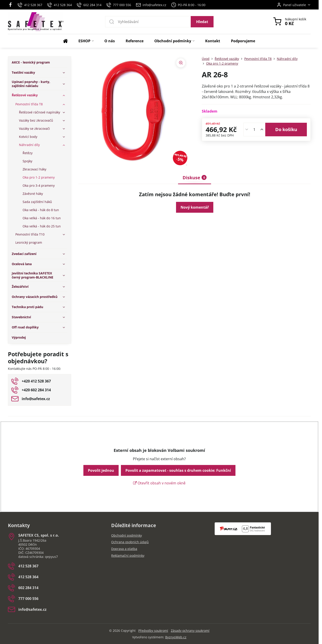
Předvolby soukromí (153, 631)
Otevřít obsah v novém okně (159, 483)
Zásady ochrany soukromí (190, 631)
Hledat (202, 22)
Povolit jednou (101, 470)
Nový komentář (195, 207)
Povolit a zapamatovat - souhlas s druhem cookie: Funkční (178, 470)
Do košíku (286, 129)
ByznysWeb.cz (176, 637)
